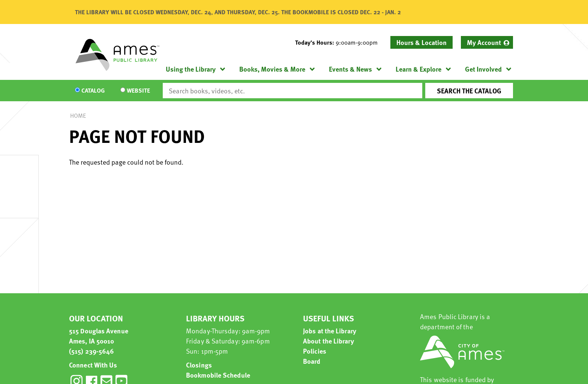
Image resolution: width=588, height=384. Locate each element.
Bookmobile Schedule (218, 375)
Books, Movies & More (272, 69)
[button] (339, 42)
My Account (484, 42)
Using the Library (191, 69)
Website (138, 91)
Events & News (350, 69)
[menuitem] (487, 42)
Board (312, 361)
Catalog (93, 91)
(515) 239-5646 (91, 351)
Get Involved (483, 69)
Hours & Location (421, 42)
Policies (315, 351)
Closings (199, 365)
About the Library (328, 341)
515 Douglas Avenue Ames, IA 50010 (99, 336)
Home (78, 115)
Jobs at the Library (330, 331)
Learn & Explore (418, 69)
